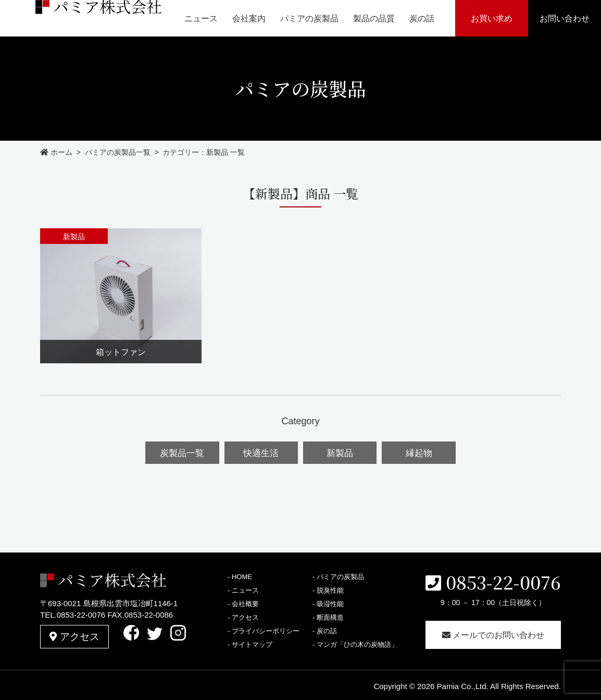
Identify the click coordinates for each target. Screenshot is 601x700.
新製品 (340, 452)
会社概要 (245, 602)
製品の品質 (374, 19)
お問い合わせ (565, 19)
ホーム (56, 152)
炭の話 (422, 19)
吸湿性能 (330, 602)
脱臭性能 (330, 589)
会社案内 (249, 19)
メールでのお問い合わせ (493, 634)
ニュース (201, 19)
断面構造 (330, 616)
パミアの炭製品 (309, 19)
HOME (242, 575)
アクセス (75, 633)
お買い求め (492, 19)
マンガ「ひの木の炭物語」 (357, 643)
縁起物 (418, 452)
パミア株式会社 (75, 18)
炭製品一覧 (183, 452)
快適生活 (261, 452)
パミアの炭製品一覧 (118, 152)
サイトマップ (252, 643)
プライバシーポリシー (266, 629)
